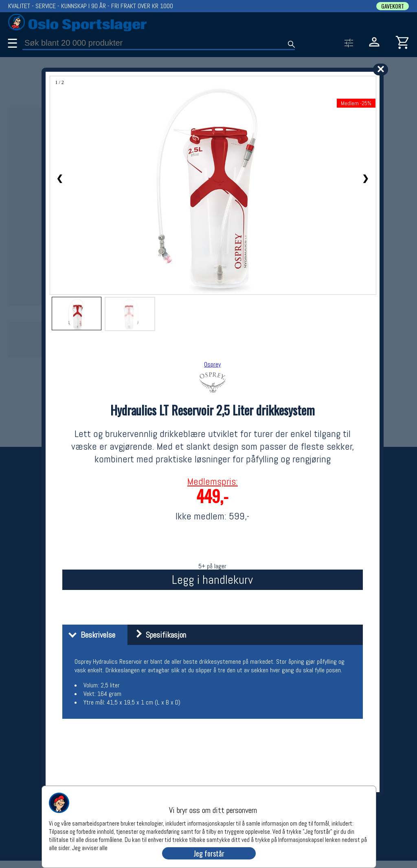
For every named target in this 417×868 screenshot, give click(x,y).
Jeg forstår (209, 853)
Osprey (212, 364)
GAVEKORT (393, 6)
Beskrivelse (90, 635)
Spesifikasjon (158, 635)
